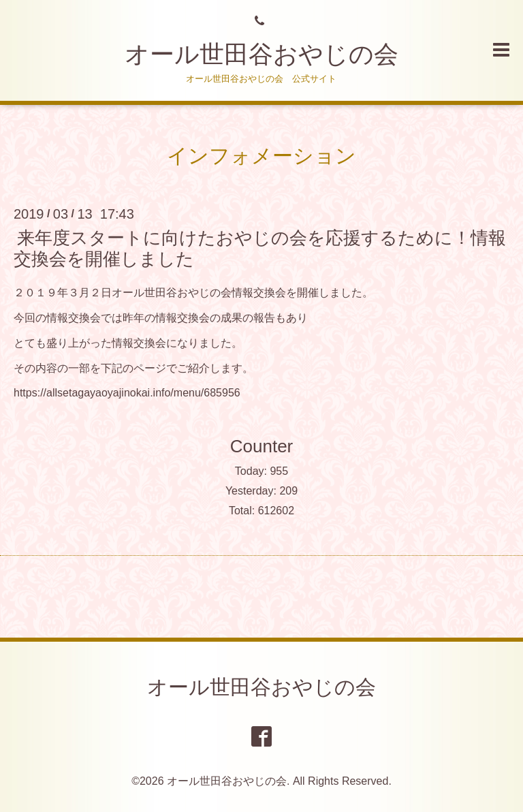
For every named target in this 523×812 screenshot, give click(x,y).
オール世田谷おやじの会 (261, 54)
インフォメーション (261, 156)
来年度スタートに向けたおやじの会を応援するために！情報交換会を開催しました (260, 248)
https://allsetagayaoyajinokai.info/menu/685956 (127, 393)
